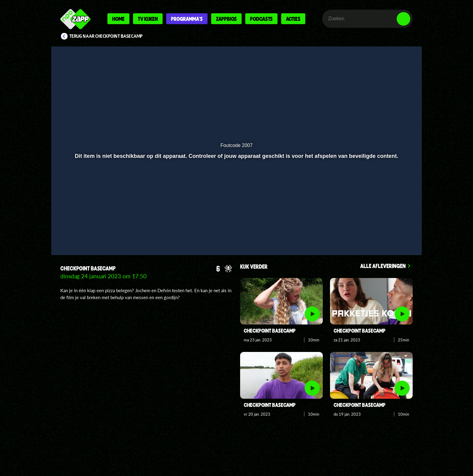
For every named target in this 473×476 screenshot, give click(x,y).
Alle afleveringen (383, 266)
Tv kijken (148, 19)
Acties (293, 19)
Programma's (187, 19)
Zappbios (226, 19)
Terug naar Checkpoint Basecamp (106, 36)
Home (118, 19)
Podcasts (261, 19)
